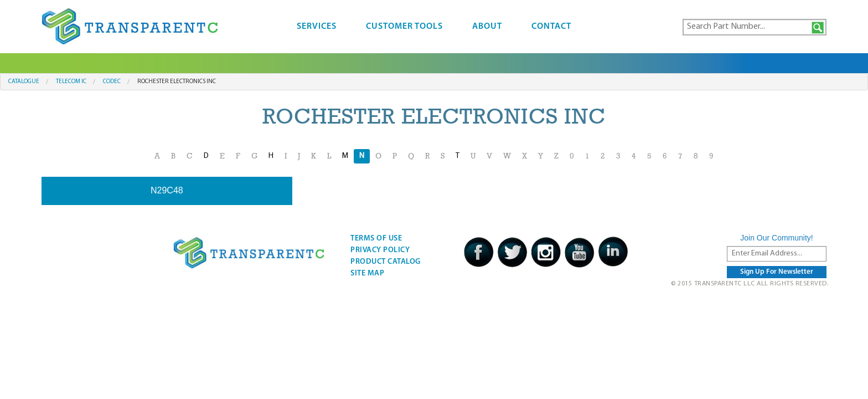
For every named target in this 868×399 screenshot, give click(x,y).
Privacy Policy (380, 250)
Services (317, 27)
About (487, 27)
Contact (551, 27)
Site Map (367, 273)
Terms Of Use (376, 239)
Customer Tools (404, 27)
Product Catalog (386, 262)
